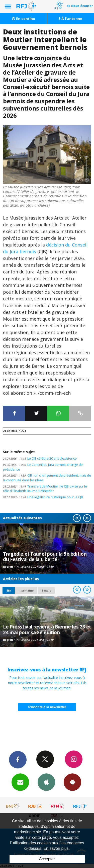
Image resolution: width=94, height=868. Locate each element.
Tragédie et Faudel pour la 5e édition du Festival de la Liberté (45, 557)
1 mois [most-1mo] (46, 590)
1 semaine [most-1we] (26, 590)
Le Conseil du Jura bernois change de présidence (43, 467)
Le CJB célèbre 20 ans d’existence (40, 458)
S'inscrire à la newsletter (47, 707)
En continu (24, 19)
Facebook (18, 759)
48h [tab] (9, 590)
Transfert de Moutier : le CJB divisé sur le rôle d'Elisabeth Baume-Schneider (45, 489)
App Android (72, 782)
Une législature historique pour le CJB (43, 497)
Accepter (47, 859)
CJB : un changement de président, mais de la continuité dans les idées (47, 478)
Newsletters (20, 782)
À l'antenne (70, 19)
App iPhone (46, 782)
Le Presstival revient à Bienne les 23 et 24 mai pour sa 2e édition (47, 629)
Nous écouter (82, 6)
